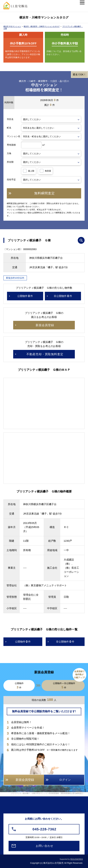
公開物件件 (25, 296)
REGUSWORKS (77, 859)
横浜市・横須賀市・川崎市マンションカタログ (42, 26)
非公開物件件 (63, 296)
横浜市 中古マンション (12, 26)
